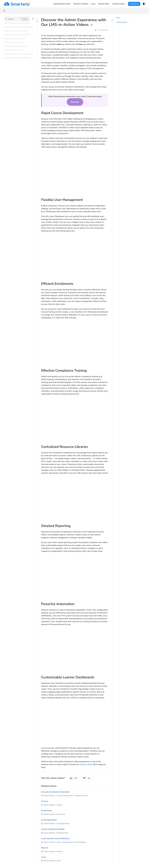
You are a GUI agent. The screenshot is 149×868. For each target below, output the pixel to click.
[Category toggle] (37, 21)
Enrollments (47, 811)
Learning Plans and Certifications (56, 838)
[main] (75, 439)
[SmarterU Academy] (81, 4)
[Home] (4, 11)
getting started (122, 22)
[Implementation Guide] (62, 4)
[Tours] (93, 4)
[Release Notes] (104, 4)
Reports (45, 848)
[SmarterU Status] (119, 4)
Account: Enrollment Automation (56, 792)
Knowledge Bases (49, 820)
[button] (17, 19)
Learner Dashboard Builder (53, 829)
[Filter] (33, 19)
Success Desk (86, 764)
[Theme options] (144, 4)
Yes (74, 778)
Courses (45, 801)
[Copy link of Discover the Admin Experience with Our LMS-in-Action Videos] (92, 25)
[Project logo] (16, 4)
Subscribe (75, 102)
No (87, 778)
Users (44, 857)
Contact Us (134, 4)
